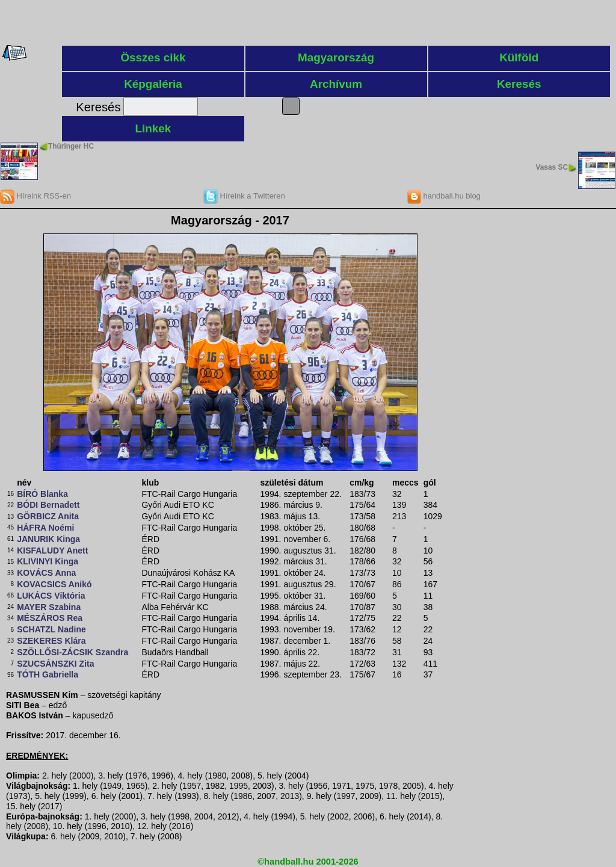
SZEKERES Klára (51, 641)
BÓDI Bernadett (48, 505)
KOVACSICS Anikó (54, 584)
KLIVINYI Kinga (48, 561)
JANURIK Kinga (48, 539)
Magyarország (336, 57)
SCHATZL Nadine (51, 629)
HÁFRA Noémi (45, 528)
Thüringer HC (71, 146)
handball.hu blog (444, 196)
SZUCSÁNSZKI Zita (55, 664)
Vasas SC (552, 167)
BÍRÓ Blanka (42, 494)
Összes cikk (153, 57)
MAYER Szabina (49, 607)
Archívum (336, 84)
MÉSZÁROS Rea (50, 618)
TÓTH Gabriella (48, 674)
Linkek (153, 128)
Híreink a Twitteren (244, 196)
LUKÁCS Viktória (51, 596)
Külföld (519, 57)
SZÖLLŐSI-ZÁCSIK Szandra (72, 652)
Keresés (519, 84)
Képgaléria (153, 84)
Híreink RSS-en (35, 196)
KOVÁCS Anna (46, 573)
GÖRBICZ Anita (48, 516)
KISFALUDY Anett (52, 551)
